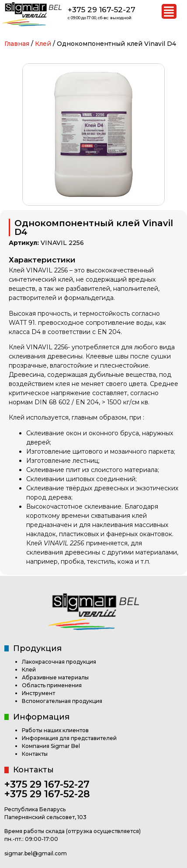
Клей (43, 44)
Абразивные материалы (55, 677)
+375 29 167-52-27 (102, 10)
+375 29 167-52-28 (47, 794)
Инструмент (38, 693)
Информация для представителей (69, 738)
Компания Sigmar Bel (51, 746)
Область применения (52, 685)
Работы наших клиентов (55, 730)
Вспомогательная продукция (62, 701)
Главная (17, 44)
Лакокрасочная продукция (59, 662)
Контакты (35, 754)
